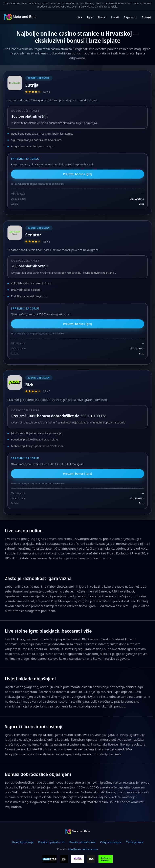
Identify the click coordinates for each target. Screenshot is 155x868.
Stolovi (102, 17)
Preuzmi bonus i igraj (77, 174)
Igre (90, 17)
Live (79, 17)
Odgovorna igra (110, 842)
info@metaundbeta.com (83, 849)
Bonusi (146, 17)
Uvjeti (115, 17)
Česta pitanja (135, 842)
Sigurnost (130, 17)
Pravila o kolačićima (82, 842)
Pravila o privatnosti (51, 842)
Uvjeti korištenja (23, 842)
